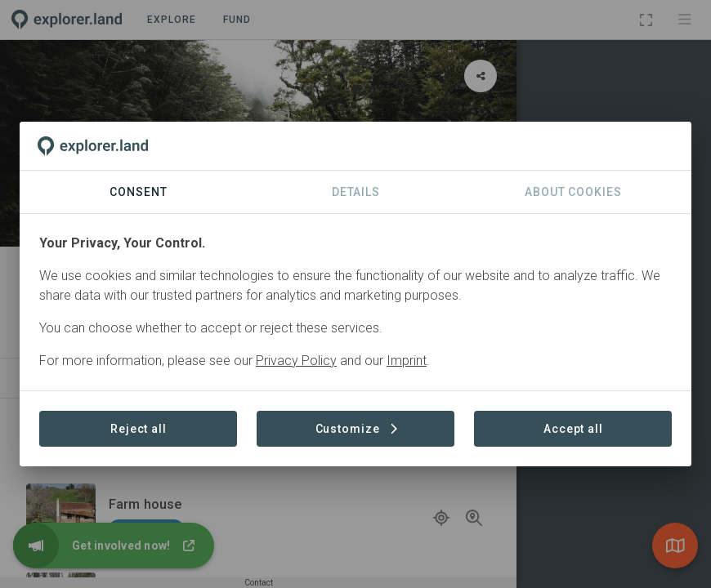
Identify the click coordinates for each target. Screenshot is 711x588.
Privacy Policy (296, 361)
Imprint (407, 361)
